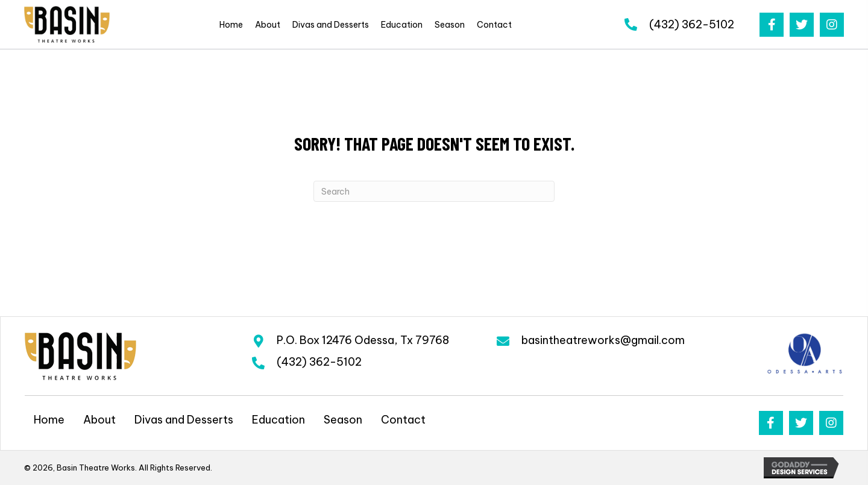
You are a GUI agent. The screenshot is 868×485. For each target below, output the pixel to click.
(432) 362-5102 (692, 24)
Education (278, 420)
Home (49, 420)
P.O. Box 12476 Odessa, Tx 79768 (363, 340)
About (99, 420)
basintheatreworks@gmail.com (603, 340)
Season (343, 420)
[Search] (434, 191)
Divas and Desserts (184, 420)
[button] (772, 25)
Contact (403, 420)
